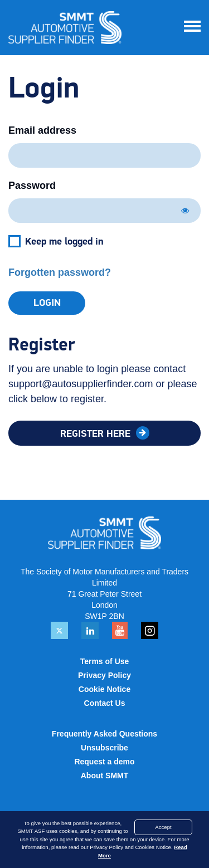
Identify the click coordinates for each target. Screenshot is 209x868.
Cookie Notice (104, 689)
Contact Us (105, 703)
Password (32, 186)
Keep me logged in (64, 242)
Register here (97, 434)
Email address (42, 130)
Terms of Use (105, 661)
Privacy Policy (104, 675)
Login (47, 303)
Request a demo (104, 762)
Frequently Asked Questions (104, 734)
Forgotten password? (60, 272)
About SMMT (105, 776)
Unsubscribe (104, 748)
